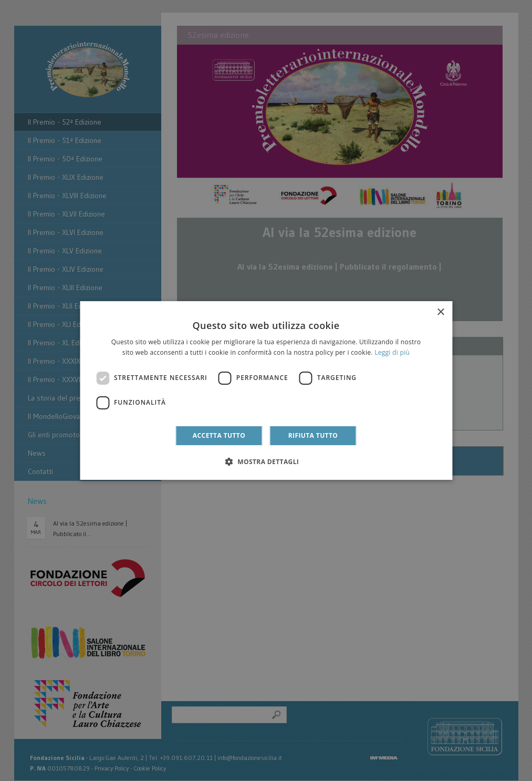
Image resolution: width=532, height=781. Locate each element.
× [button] (440, 312)
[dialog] (266, 390)
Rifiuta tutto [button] (313, 435)
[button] (266, 461)
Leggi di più (392, 352)
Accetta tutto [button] (219, 435)
